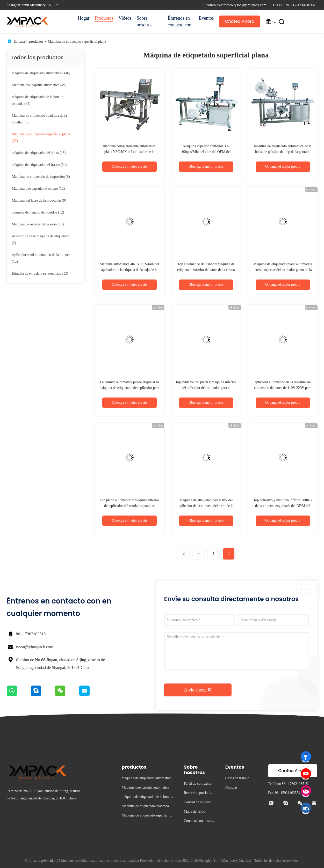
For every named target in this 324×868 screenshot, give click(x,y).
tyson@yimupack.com (35, 647)
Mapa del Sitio (195, 811)
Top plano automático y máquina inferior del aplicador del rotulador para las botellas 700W (129, 506)
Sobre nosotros (144, 21)
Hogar (84, 18)
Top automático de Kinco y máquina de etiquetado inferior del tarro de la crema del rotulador (206, 270)
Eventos (206, 18)
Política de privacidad (40, 861)
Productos (104, 18)
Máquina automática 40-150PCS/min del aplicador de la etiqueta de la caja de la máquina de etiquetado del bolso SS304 (129, 270)
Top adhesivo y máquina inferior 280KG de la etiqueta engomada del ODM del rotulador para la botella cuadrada (283, 506)
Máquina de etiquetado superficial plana (77, 42)
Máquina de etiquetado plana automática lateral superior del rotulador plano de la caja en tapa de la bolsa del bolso (283, 270)
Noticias (231, 787)
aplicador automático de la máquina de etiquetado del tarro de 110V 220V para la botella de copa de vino (283, 388)
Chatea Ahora (240, 21)
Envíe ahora (198, 690)
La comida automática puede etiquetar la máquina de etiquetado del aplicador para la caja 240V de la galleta (129, 388)
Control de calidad (197, 802)
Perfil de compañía (198, 784)
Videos (125, 18)
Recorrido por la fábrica (199, 794)
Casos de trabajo (237, 778)
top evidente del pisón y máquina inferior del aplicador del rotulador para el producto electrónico (206, 388)
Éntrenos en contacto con (179, 21)
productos (36, 42)
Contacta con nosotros (199, 822)
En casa (19, 42)
